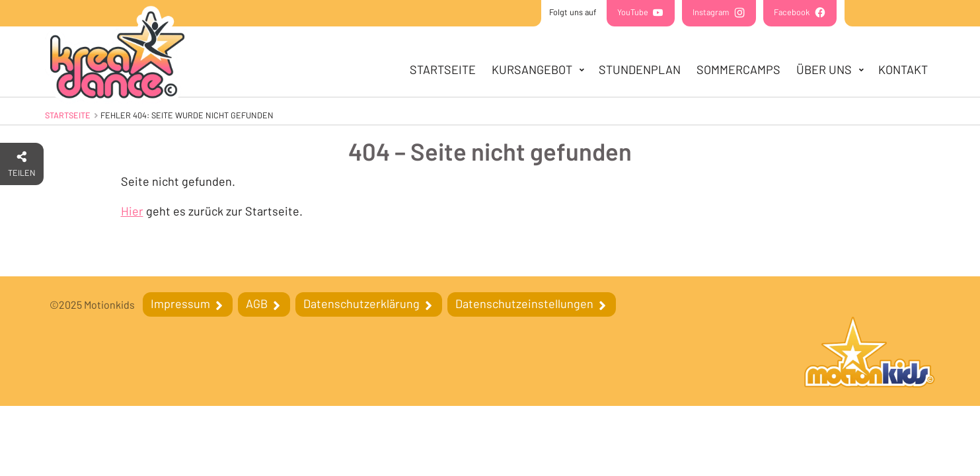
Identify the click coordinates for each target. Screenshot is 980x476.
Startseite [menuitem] (443, 69)
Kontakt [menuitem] (903, 69)
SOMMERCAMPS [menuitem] (738, 69)
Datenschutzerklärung (363, 303)
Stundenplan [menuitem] (640, 69)
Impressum (182, 303)
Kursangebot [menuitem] (532, 69)
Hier (132, 211)
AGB (258, 303)
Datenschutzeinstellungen (526, 303)
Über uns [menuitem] (824, 69)
